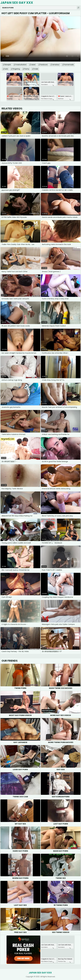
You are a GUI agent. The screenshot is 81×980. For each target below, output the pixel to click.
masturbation (21, 65)
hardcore (44, 65)
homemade (69, 65)
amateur (56, 65)
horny (27, 69)
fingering (16, 69)
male (36, 69)
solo (6, 69)
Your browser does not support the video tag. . (40, 39)
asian (33, 65)
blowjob (8, 65)
